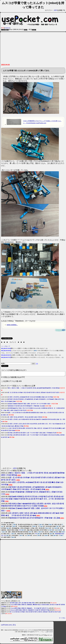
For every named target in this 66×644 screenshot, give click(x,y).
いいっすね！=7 (6, 346)
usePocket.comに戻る (8, 626)
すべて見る (62, 619)
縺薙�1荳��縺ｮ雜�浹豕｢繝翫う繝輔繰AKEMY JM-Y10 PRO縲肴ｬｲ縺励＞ (30, 405)
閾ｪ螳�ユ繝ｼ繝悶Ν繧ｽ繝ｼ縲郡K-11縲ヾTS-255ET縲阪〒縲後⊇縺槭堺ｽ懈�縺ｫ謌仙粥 (32, 434)
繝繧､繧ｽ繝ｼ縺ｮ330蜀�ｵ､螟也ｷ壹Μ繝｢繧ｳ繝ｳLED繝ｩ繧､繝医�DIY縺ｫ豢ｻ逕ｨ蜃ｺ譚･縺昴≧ (34, 393)
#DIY (56, 10)
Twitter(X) (7, 28)
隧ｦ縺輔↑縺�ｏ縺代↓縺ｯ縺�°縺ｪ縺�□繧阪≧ (23, 604)
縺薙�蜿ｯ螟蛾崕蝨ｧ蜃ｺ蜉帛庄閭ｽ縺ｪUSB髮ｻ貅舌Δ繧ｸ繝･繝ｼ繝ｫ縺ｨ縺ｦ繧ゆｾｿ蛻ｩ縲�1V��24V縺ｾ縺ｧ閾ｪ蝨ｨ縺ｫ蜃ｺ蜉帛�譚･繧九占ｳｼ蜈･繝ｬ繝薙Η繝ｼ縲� (33, 500)
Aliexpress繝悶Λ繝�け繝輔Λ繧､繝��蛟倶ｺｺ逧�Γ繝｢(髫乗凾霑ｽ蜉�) (30, 611)
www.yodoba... (12, 325)
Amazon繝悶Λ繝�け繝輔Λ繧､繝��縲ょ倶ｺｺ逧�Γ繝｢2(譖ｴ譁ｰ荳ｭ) (29, 609)
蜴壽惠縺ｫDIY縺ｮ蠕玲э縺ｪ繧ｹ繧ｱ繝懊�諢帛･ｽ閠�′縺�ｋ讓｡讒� (26, 407)
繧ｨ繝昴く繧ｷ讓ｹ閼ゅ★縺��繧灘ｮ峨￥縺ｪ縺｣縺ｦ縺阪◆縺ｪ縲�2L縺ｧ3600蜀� (30, 398)
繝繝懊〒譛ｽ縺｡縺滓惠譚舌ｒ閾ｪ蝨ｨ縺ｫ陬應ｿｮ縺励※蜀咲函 (25, 418)
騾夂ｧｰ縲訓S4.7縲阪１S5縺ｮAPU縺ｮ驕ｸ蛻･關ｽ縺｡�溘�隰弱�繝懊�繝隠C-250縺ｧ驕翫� (34, 389)
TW (20, 531)
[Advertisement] (33, 49)
